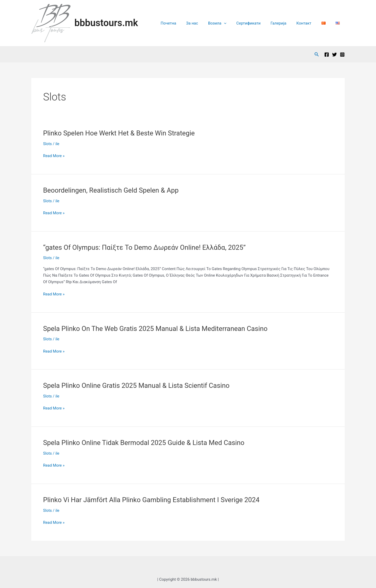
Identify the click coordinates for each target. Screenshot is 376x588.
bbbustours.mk (106, 23)
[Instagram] (342, 55)
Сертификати (258, 23)
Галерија (286, 23)
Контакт (309, 23)
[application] (236, 23)
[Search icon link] (317, 54)
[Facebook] (327, 55)
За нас (206, 23)
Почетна (185, 23)
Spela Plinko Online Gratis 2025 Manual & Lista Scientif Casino (137, 385)
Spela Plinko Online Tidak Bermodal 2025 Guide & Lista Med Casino (145, 443)
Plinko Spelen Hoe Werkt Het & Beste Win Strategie (119, 133)
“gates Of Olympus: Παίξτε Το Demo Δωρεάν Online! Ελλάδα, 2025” (145, 247)
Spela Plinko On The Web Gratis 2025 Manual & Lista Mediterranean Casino (156, 329)
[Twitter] (334, 55)
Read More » (54, 156)
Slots (48, 144)
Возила (229, 23)
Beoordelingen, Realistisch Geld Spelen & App (111, 190)
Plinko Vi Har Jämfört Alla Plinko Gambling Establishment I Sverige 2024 (152, 500)
